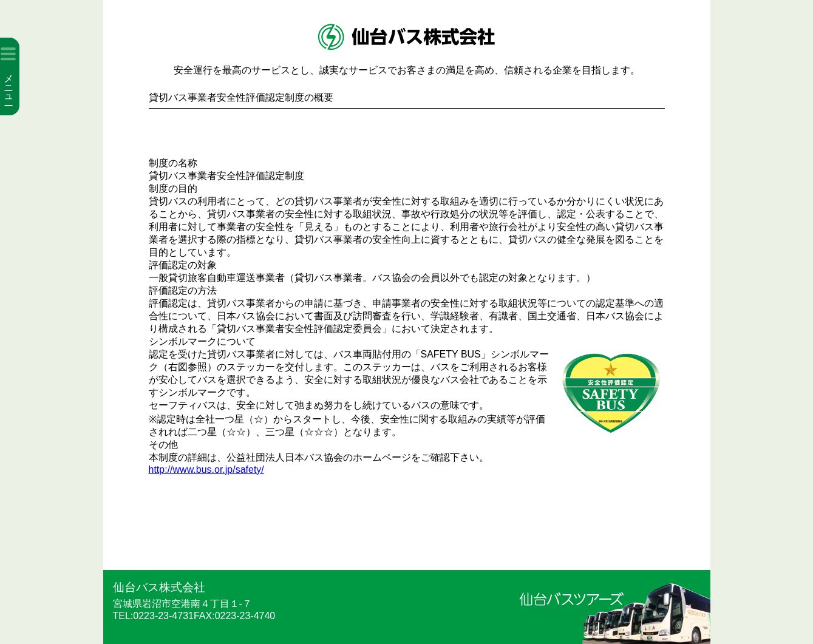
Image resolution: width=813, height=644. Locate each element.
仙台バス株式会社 (159, 587)
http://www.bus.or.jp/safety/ (206, 469)
